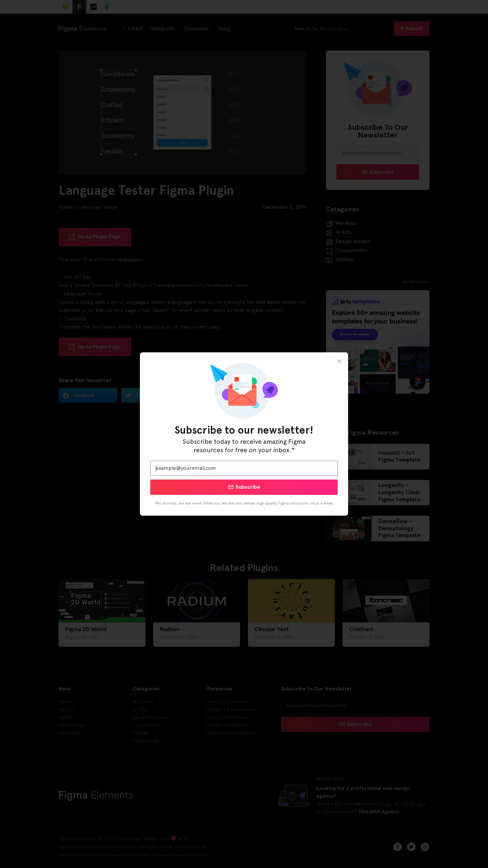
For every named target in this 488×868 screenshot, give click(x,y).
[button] (339, 361)
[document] (244, 434)
